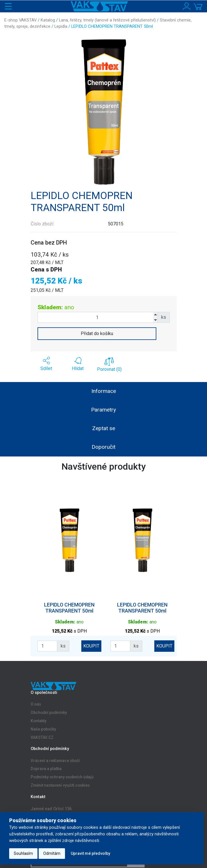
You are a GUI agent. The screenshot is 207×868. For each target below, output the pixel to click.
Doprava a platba (46, 769)
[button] (46, 364)
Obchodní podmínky (49, 712)
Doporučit (103, 447)
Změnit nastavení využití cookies (60, 786)
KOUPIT (91, 646)
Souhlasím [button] (23, 853)
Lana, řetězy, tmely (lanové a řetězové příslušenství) (107, 20)
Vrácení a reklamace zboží (55, 761)
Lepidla (61, 26)
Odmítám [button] (52, 853)
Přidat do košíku (97, 333)
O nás (36, 704)
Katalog (48, 20)
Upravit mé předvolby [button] (90, 853)
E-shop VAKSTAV (20, 20)
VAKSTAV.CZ (42, 737)
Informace (104, 391)
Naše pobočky (43, 729)
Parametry (103, 410)
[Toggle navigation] (8, 6)
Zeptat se (104, 428)
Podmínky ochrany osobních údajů (62, 777)
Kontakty (39, 721)
